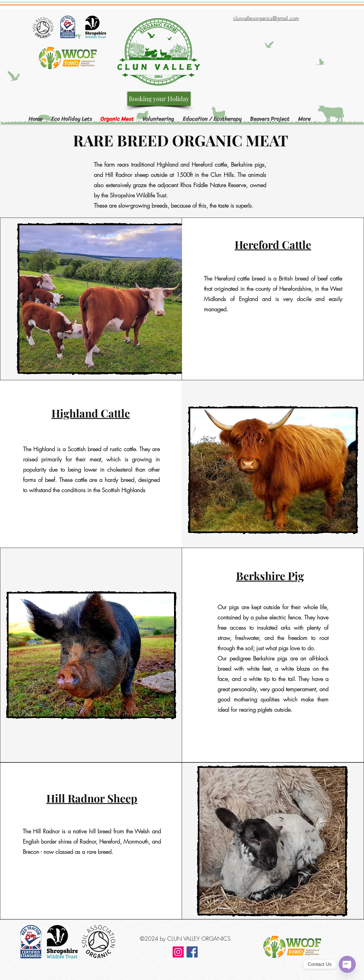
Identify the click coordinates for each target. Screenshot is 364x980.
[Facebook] (192, 952)
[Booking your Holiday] (159, 99)
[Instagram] (178, 952)
